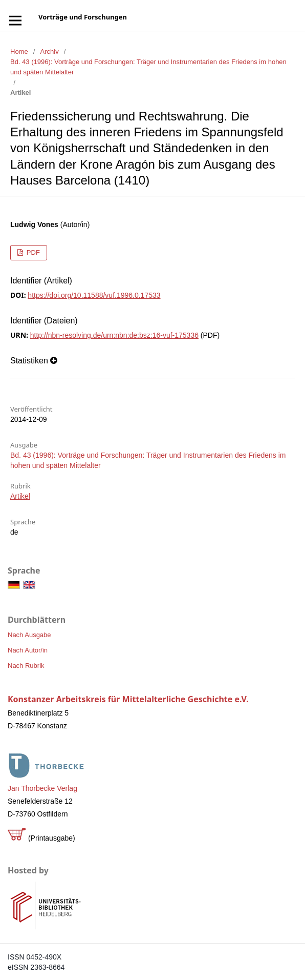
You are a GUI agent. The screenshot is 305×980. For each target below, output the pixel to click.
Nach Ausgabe (29, 635)
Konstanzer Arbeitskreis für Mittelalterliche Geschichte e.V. (128, 699)
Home (19, 52)
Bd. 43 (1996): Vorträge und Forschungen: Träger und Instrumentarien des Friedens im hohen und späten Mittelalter (148, 67)
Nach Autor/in (28, 650)
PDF (32, 252)
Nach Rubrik (26, 666)
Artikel (20, 496)
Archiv (50, 52)
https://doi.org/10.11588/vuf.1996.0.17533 (94, 295)
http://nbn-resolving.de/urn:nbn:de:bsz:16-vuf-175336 (114, 335)
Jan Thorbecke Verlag (42, 788)
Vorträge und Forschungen (83, 17)
